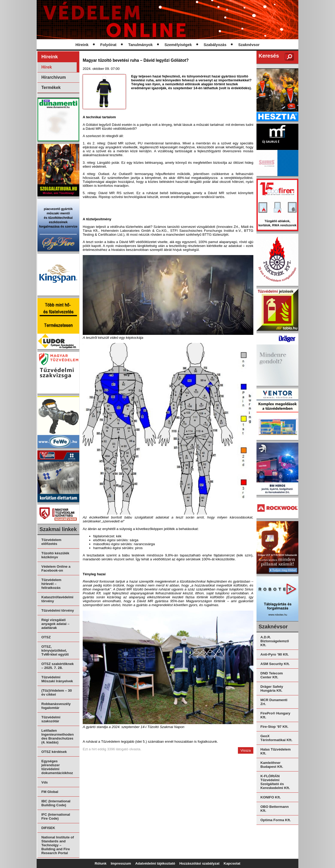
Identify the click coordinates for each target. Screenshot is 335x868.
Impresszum (121, 863)
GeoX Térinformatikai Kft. (276, 738)
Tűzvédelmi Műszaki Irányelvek (57, 679)
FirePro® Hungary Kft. (275, 715)
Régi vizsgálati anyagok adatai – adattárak (55, 624)
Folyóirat (108, 45)
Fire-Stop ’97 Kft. (274, 727)
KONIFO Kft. (271, 797)
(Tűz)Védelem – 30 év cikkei (57, 692)
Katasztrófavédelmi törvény (57, 599)
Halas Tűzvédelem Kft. (276, 751)
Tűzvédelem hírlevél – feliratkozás (51, 584)
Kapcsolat (232, 863)
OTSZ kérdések (54, 752)
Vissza (246, 750)
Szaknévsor (249, 45)
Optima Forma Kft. (276, 820)
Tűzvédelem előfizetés (51, 542)
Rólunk (101, 863)
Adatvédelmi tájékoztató (155, 863)
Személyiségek (178, 45)
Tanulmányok (140, 45)
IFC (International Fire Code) (56, 816)
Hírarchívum (54, 77)
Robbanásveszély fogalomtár (56, 706)
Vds (44, 782)
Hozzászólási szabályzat (199, 863)
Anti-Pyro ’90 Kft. (275, 654)
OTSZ (46, 637)
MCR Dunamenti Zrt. (274, 702)
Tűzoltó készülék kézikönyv (55, 555)
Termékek (51, 88)
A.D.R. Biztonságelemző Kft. (275, 641)
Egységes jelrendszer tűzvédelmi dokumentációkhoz (57, 767)
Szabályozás (215, 45)
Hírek (47, 67)
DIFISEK (48, 828)
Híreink (82, 45)
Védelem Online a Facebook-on (56, 568)
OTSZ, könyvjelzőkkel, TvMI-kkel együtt (55, 650)
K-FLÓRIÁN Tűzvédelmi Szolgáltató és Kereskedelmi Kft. (275, 782)
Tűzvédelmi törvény (58, 610)
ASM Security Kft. (275, 664)
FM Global (50, 792)
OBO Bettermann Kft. (275, 809)
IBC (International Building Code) (56, 803)
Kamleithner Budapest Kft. (272, 765)
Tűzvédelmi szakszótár (51, 719)
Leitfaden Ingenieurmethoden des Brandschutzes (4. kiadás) (58, 736)
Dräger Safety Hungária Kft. (272, 689)
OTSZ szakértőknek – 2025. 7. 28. (58, 666)
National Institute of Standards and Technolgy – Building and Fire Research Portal (58, 845)
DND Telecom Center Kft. (272, 675)
